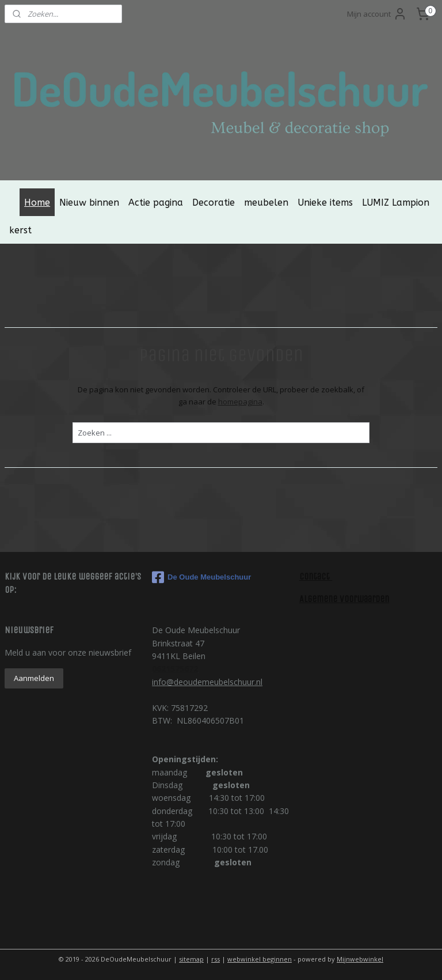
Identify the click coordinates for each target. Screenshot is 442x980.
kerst (20, 230)
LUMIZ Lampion (396, 203)
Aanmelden (34, 678)
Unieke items (325, 203)
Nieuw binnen (89, 203)
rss (216, 959)
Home (37, 203)
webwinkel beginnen (260, 959)
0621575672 (175, 669)
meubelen (266, 203)
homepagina (240, 402)
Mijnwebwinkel (360, 959)
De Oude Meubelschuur (201, 577)
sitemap (191, 959)
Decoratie (214, 203)
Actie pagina (156, 203)
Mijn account (377, 14)
